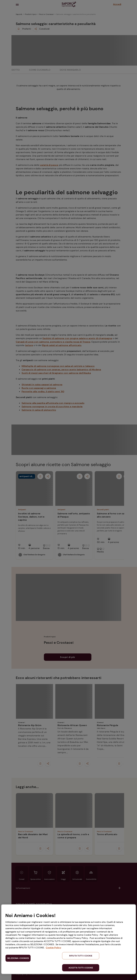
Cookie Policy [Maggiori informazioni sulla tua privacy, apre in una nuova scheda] (54, 948)
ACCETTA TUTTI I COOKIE (81, 968)
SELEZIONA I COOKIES (18, 958)
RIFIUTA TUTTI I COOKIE (81, 956)
